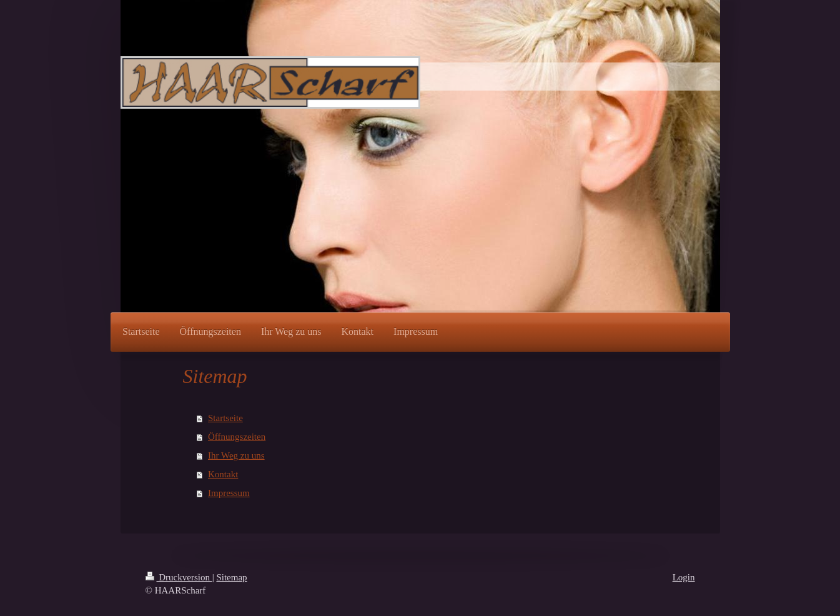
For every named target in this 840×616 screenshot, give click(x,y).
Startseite (225, 418)
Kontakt (223, 474)
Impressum (229, 493)
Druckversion (179, 577)
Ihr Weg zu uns (236, 455)
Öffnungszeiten (237, 437)
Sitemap (231, 577)
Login (684, 577)
